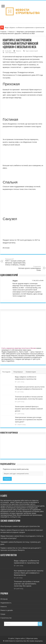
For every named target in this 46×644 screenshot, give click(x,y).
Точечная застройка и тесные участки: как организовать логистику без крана (27, 584)
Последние (6, 372)
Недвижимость (6, 603)
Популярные (18, 372)
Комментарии (31, 372)
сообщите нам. (15, 517)
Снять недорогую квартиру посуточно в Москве (19, 348)
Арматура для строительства (29, 526)
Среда (3, 614)
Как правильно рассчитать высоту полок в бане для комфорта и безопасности (29, 573)
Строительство (6, 618)
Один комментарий (32, 51)
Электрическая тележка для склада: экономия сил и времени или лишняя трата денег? (29, 420)
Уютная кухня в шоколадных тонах (28, 268)
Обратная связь (32, 638)
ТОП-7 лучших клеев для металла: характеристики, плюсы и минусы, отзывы (18, 262)
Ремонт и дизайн (7, 610)
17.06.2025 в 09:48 (38, 281)
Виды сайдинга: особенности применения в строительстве (25, 27)
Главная (3, 32)
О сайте (11, 638)
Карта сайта (20, 638)
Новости (11, 32)
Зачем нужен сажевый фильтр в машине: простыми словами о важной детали (29, 409)
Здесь (4, 361)
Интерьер (4, 599)
